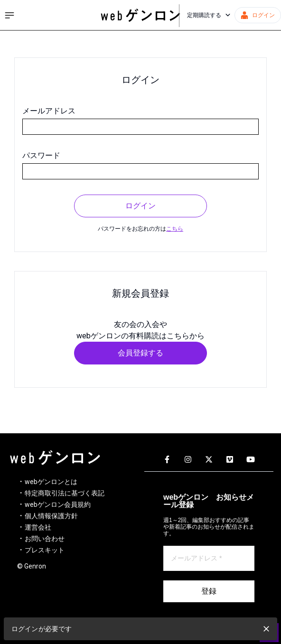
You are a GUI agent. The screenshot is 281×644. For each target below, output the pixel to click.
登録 (209, 591)
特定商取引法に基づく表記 (65, 493)
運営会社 (38, 527)
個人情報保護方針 (51, 516)
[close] (266, 629)
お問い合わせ (45, 539)
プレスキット (45, 550)
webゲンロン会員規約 (58, 504)
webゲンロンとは (51, 482)
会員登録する (140, 353)
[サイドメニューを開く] (9, 15)
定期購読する (209, 15)
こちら (175, 229)
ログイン (140, 206)
